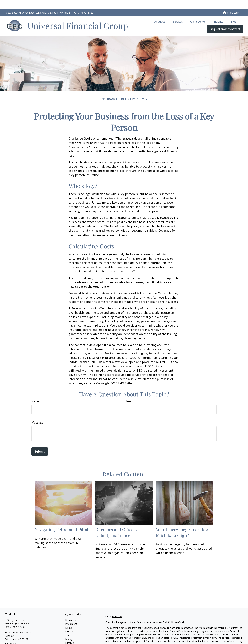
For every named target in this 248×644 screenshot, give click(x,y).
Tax (67, 626)
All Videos (70, 641)
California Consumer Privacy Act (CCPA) (210, 637)
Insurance (70, 622)
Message (37, 413)
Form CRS (117, 607)
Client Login (231, 3)
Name (36, 392)
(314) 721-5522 (83, 3)
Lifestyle (70, 633)
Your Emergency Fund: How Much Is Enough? (182, 523)
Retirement (71, 611)
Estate (69, 618)
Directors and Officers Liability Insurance (116, 523)
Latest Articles (73, 637)
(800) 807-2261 (23, 614)
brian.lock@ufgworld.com (18, 640)
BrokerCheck (178, 613)
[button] (160, 12)
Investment (71, 614)
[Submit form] (40, 442)
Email (129, 392)
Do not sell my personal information (188, 641)
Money (69, 630)
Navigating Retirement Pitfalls (63, 520)
